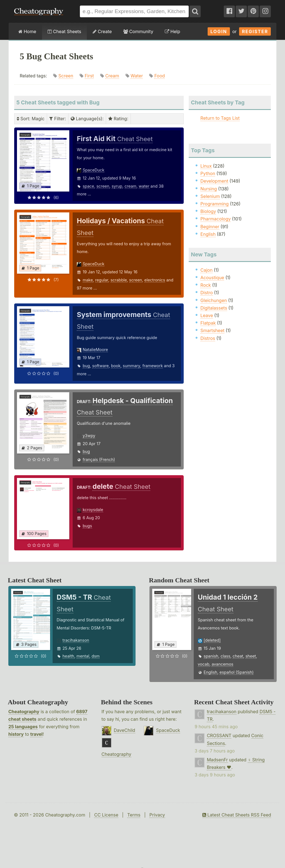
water (144, 186)
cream (131, 186)
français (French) (99, 459)
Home (27, 31)
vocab (204, 664)
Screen (66, 76)
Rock (206, 285)
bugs (87, 526)
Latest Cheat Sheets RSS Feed (237, 815)
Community (138, 31)
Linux (206, 166)
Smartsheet (212, 330)
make (88, 280)
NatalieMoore (95, 350)
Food (159, 76)
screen (103, 186)
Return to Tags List (220, 118)
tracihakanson (76, 640)
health (68, 656)
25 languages (23, 727)
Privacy (157, 815)
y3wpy (89, 436)
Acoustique (212, 278)
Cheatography (24, 712)
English (208, 234)
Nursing (209, 189)
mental (83, 656)
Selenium (210, 196)
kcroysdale (93, 510)
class (226, 656)
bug (86, 366)
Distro (207, 293)
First (89, 76)
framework (153, 366)
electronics (155, 280)
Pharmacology (216, 219)
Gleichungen (214, 300)
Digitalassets (214, 308)
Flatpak (208, 323)
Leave (207, 315)
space (88, 186)
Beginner (210, 227)
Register (255, 31)
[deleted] (212, 640)
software (100, 366)
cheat (238, 656)
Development (214, 181)
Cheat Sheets (64, 31)
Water (137, 76)
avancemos (222, 664)
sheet (251, 656)
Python (208, 173)
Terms (134, 815)
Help (172, 31)
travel (36, 734)
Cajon (207, 270)
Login (219, 31)
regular (102, 280)
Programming (215, 204)
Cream (112, 76)
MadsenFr (217, 760)
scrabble (119, 280)
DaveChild (125, 730)
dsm (96, 656)
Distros (208, 338)
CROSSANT (219, 735)
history (16, 734)
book (116, 366)
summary (132, 366)
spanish (211, 656)
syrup (117, 186)
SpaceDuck (94, 170)
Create (102, 31)
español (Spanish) (237, 672)
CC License (106, 815)
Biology (208, 211)
